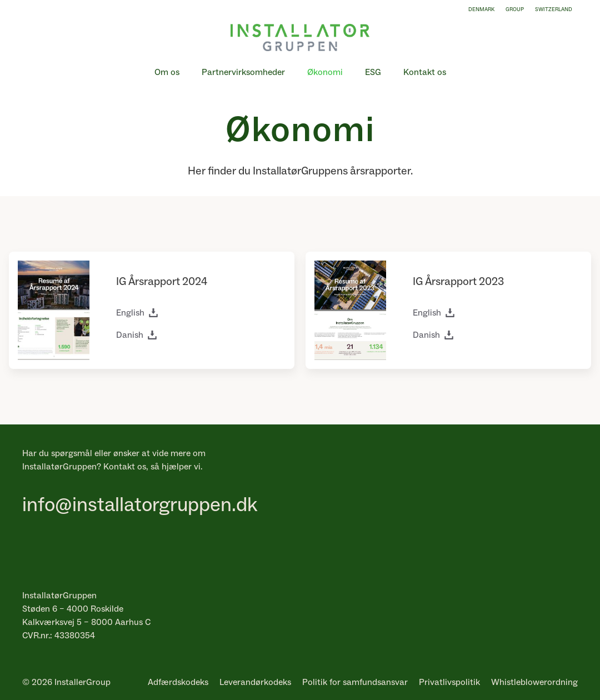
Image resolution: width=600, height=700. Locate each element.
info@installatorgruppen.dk (140, 505)
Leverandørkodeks (255, 682)
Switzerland (554, 9)
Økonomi (325, 72)
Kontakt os (425, 72)
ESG (373, 72)
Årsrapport (154, 282)
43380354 (75, 636)
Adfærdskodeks (178, 682)
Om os (167, 72)
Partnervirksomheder (243, 72)
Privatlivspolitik (449, 682)
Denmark (481, 9)
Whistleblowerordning (534, 682)
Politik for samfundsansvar (355, 682)
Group (515, 9)
